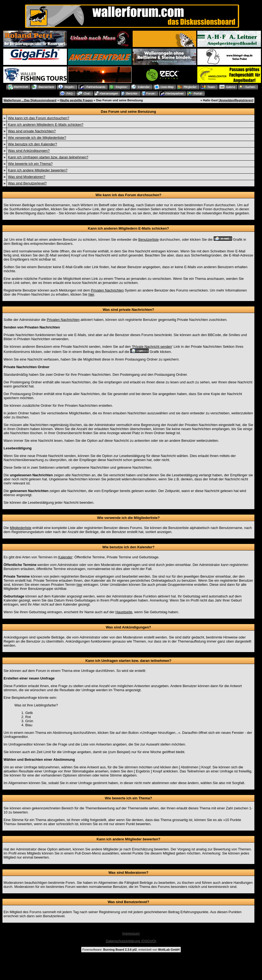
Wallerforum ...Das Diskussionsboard (30, 100)
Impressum (131, 933)
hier (91, 294)
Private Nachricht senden (152, 347)
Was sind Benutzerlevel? (27, 183)
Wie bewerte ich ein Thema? (30, 164)
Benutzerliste (149, 239)
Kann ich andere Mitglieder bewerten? (38, 170)
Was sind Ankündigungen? (29, 151)
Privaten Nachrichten (107, 290)
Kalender (65, 557)
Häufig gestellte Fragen (76, 100)
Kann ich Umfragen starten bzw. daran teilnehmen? (48, 157)
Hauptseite (124, 612)
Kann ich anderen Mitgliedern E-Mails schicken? (46, 125)
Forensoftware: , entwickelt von (131, 950)
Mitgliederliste (21, 528)
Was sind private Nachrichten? (32, 131)
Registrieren (244, 100)
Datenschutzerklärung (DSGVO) (131, 941)
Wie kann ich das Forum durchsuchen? (38, 118)
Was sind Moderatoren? (27, 177)
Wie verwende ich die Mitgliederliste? (37, 138)
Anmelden (227, 100)
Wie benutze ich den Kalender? (32, 144)
